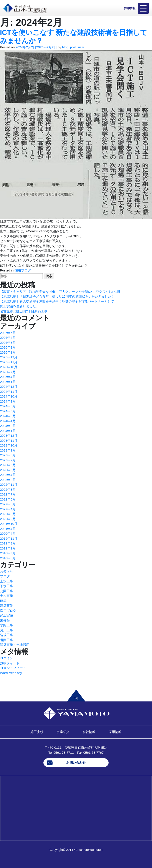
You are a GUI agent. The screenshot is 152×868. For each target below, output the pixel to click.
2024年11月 (9, 392)
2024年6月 (8, 411)
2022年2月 (8, 519)
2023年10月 (9, 445)
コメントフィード (13, 668)
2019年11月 (9, 538)
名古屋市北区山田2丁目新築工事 (24, 311)
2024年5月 (8, 416)
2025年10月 (9, 367)
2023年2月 (8, 480)
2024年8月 (8, 406)
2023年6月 (8, 465)
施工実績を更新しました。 (20, 306)
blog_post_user (73, 47)
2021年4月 (8, 529)
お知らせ (7, 571)
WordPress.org (11, 673)
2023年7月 (8, 460)
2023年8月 (8, 455)
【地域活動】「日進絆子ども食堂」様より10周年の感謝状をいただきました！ (57, 296)
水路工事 (7, 625)
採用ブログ (23, 270)
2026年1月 (8, 352)
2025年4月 (8, 377)
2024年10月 (9, 396)
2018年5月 (8, 558)
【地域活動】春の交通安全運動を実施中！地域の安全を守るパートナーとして (57, 301)
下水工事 (7, 586)
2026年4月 (8, 338)
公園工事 (7, 591)
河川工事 (7, 630)
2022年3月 (8, 514)
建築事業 (7, 606)
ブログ (5, 576)
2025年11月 (9, 362)
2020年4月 (8, 533)
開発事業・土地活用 (15, 645)
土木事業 (7, 596)
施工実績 (7, 615)
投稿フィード (10, 663)
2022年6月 (8, 499)
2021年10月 (9, 524)
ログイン (7, 658)
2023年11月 (9, 441)
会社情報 (89, 732)
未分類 (5, 620)
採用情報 (130, 8)
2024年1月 (8, 431)
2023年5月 (8, 470)
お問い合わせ (76, 763)
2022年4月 (8, 509)
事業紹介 (63, 732)
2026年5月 (8, 333)
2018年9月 (8, 553)
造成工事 (7, 635)
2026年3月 (8, 343)
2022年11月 (9, 485)
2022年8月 (8, 490)
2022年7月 (8, 494)
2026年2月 (8, 347)
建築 (3, 601)
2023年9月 (8, 450)
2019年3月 (8, 543)
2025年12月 (9, 357)
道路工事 (7, 640)
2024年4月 (8, 421)
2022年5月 (8, 504)
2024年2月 (8, 426)
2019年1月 (8, 548)
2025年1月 (8, 382)
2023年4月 (8, 475)
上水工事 (7, 581)
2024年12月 (9, 387)
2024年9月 (8, 401)
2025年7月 (8, 372)
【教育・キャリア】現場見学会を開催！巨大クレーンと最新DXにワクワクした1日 (60, 292)
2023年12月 (9, 436)
